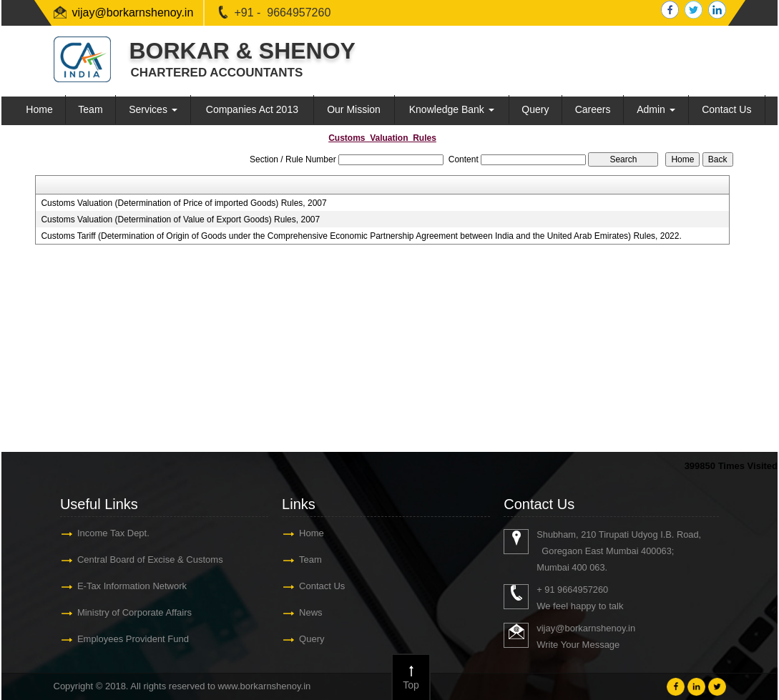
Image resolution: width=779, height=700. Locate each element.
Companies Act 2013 (252, 109)
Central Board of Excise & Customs (150, 559)
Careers (593, 109)
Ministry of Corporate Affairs (134, 612)
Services (153, 109)
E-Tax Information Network (132, 586)
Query (535, 109)
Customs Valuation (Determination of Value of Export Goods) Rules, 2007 (180, 220)
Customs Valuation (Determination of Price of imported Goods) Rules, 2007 (183, 203)
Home (39, 109)
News (311, 612)
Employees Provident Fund (133, 639)
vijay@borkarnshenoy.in (133, 13)
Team (90, 109)
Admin (656, 109)
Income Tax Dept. (113, 533)
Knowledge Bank (452, 109)
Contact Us (726, 109)
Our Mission (354, 109)
